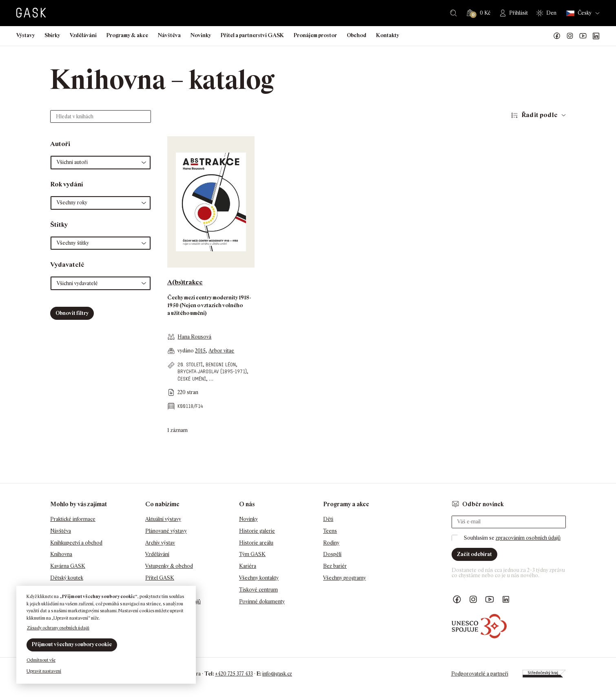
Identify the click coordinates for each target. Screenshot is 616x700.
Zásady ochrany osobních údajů (58, 628)
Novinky (201, 35)
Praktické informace (73, 519)
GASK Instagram (570, 36)
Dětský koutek (67, 578)
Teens (330, 531)
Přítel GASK (160, 578)
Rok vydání (67, 184)
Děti (328, 519)
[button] (101, 163)
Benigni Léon (221, 364)
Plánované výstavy (166, 531)
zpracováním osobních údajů (528, 538)
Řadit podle (540, 115)
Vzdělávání (83, 35)
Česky (579, 13)
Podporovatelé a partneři (480, 674)
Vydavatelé (67, 265)
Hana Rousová (194, 337)
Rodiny (331, 543)
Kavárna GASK (68, 566)
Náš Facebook (557, 36)
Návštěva (169, 35)
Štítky (59, 225)
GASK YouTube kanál (583, 36)
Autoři (60, 144)
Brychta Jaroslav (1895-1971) (212, 371)
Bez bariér (335, 566)
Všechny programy (345, 578)
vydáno (186, 351)
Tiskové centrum (258, 590)
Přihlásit (519, 13)
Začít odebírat (474, 554)
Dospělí (332, 554)
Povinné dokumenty (262, 601)
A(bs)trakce (185, 282)
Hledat (453, 13)
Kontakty (388, 35)
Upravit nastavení (44, 671)
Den (551, 13)
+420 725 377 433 (234, 674)
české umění (192, 379)
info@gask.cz (277, 674)
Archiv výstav (160, 543)
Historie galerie (257, 531)
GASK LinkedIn (596, 36)
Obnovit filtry (72, 313)
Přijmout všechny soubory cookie (72, 644)
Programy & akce (127, 35)
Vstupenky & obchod (169, 566)
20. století (190, 364)
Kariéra (248, 566)
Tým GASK (252, 554)
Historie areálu (256, 543)
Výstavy (25, 35)
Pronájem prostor (315, 35)
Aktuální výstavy (163, 519)
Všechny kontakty (259, 578)
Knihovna (61, 554)
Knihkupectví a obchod (76, 543)
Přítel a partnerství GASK (252, 35)
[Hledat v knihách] (101, 116)
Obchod (357, 35)
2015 (200, 351)
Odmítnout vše (41, 660)
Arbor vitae (221, 351)
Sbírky (52, 35)
